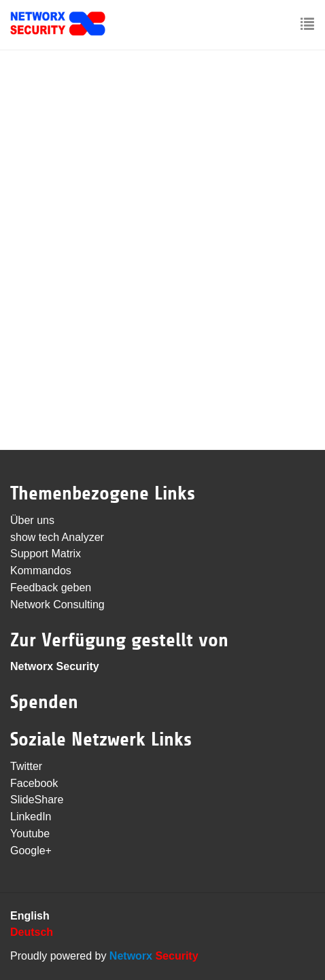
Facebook (34, 783)
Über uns (32, 520)
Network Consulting (57, 605)
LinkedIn (31, 817)
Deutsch (32, 932)
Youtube (30, 834)
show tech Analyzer (57, 537)
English (30, 916)
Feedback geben (51, 588)
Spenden (44, 702)
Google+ (31, 851)
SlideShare (37, 800)
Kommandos (41, 571)
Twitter (26, 766)
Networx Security (55, 666)
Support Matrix (46, 554)
